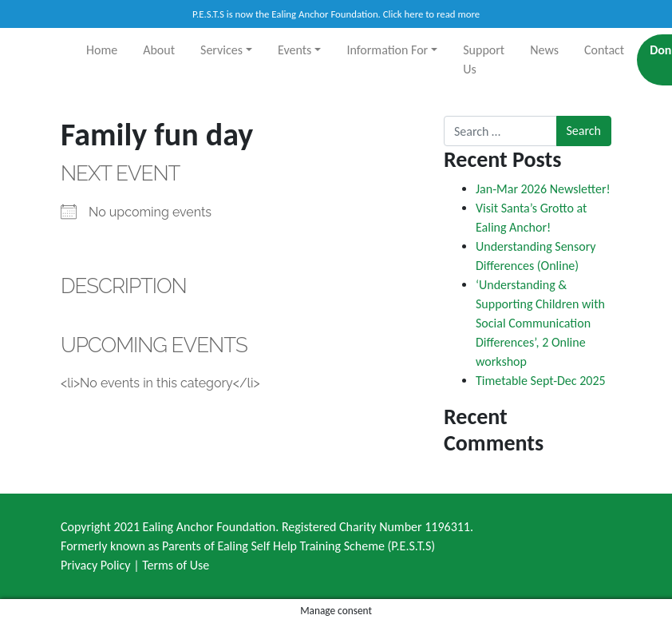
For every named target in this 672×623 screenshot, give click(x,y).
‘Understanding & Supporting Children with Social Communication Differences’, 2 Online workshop (540, 323)
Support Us (484, 60)
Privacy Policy (96, 565)
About (159, 50)
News (544, 50)
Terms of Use (176, 565)
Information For (387, 50)
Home (102, 50)
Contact (604, 50)
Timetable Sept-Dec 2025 (541, 381)
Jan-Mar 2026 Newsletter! (543, 189)
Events (294, 50)
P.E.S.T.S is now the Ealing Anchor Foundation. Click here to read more (336, 14)
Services (221, 50)
